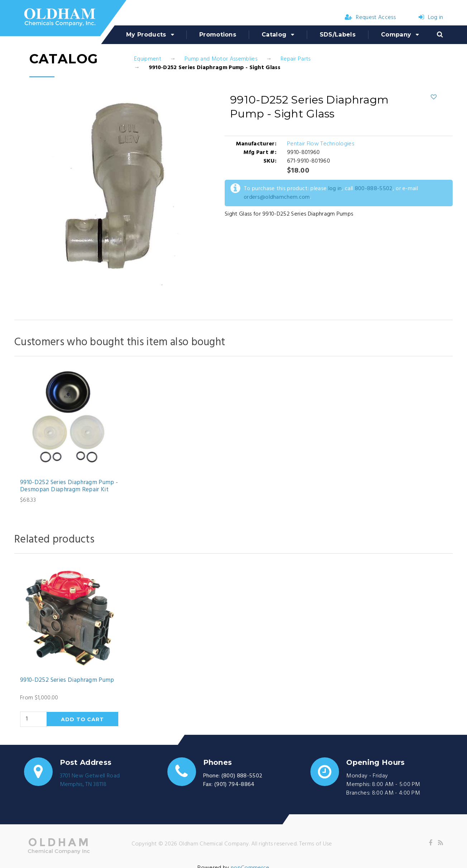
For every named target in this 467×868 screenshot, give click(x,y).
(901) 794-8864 (234, 785)
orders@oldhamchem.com (277, 197)
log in (335, 189)
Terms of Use (316, 844)
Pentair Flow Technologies (321, 144)
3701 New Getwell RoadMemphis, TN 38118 (90, 780)
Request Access (370, 18)
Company (396, 35)
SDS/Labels (338, 35)
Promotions (218, 35)
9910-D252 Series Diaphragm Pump (67, 680)
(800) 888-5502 (242, 776)
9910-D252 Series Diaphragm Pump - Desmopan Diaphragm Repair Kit (69, 486)
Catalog (274, 35)
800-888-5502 (374, 189)
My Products (146, 35)
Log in (431, 18)
